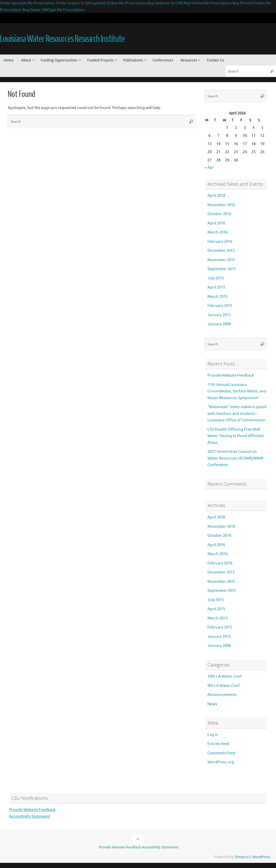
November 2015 (221, 260)
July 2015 (216, 278)
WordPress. (262, 857)
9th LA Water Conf (224, 686)
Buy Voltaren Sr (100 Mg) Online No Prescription (190, 3)
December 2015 (221, 251)
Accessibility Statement (30, 816)
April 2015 (216, 287)
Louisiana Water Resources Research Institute (62, 39)
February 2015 (220, 306)
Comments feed (221, 753)
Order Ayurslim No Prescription (28, 3)
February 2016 (220, 242)
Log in (213, 735)
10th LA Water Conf (225, 676)
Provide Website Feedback (231, 375)
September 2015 (222, 269)
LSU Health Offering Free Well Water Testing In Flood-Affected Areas (236, 436)
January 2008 (219, 324)
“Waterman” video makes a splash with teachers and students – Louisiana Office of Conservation (237, 414)
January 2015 (219, 315)
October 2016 (219, 214)
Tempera (241, 857)
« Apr (209, 168)
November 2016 (221, 205)
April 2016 (216, 223)
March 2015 (218, 297)
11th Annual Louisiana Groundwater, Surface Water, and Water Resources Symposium (237, 391)
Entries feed (218, 744)
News (212, 704)
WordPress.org (221, 762)
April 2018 (216, 196)
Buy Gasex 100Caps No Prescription (54, 10)
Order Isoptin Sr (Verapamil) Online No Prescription (101, 3)
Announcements (222, 695)
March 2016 (218, 232)
